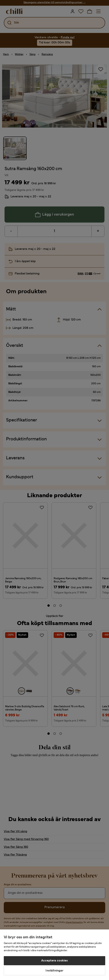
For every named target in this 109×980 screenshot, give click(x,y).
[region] (54, 955)
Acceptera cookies (55, 961)
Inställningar (54, 971)
